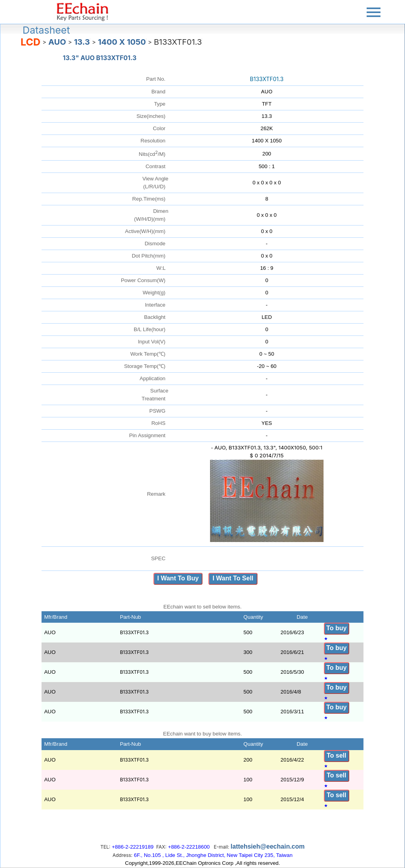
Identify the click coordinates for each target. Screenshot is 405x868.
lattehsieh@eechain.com (268, 846)
